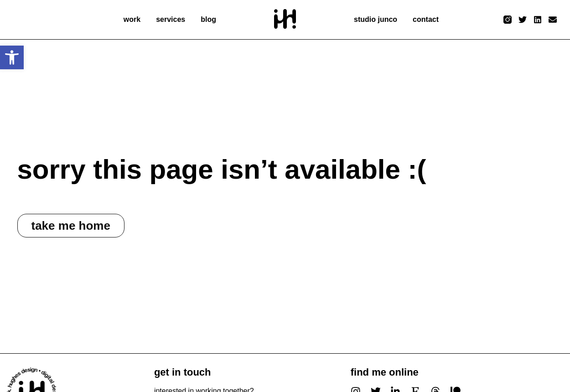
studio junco (376, 19)
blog (208, 19)
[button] (12, 57)
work (132, 19)
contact (426, 19)
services (171, 19)
